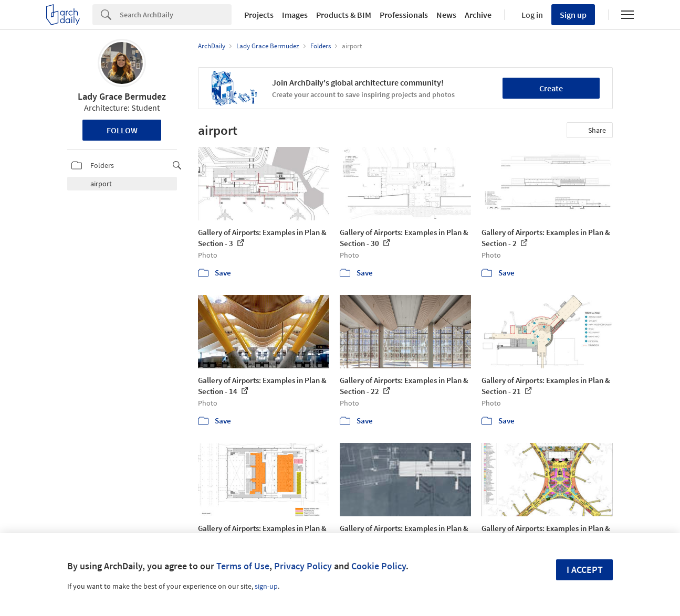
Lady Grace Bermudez (122, 96)
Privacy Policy (303, 566)
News (446, 15)
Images (295, 15)
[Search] (176, 15)
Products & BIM (344, 15)
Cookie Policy (379, 566)
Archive (478, 15)
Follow (122, 130)
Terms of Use (243, 566)
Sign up (573, 15)
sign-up (266, 586)
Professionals (404, 15)
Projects (259, 15)
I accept (585, 570)
